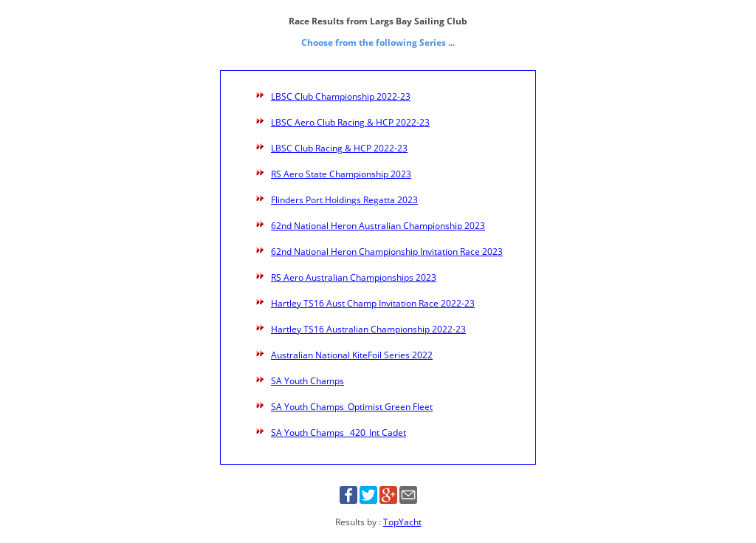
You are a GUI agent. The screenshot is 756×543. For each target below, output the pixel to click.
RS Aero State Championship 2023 (341, 174)
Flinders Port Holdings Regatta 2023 (344, 200)
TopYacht (402, 522)
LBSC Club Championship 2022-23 (341, 96)
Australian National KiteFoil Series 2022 (352, 355)
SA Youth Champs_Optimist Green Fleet (352, 407)
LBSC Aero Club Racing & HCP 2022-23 (350, 122)
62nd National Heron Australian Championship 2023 (378, 226)
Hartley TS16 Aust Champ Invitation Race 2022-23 (373, 303)
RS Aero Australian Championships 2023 (354, 277)
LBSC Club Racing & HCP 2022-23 (339, 148)
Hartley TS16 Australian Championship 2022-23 (368, 329)
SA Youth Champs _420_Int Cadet (339, 433)
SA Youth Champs (307, 381)
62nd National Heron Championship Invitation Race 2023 (387, 252)
